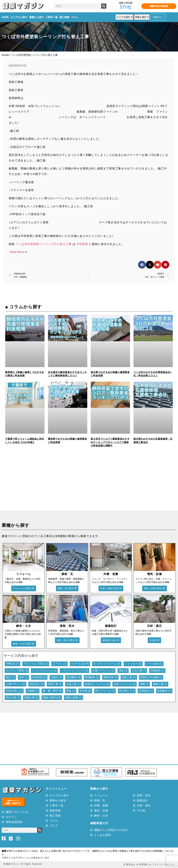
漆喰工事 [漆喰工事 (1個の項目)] (160, 684)
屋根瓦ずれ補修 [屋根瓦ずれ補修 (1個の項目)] (151, 677)
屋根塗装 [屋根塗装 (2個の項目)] (110, 677)
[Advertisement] (44, 485)
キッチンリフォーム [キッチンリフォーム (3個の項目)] (107, 664)
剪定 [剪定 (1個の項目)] (10, 677)
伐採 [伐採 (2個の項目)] (123, 671)
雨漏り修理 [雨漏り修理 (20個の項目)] (52, 698)
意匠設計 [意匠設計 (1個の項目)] (37, 684)
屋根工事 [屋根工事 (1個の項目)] (129, 677)
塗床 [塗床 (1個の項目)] (23, 677)
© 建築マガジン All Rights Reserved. (23, 864)
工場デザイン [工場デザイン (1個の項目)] (15, 684)
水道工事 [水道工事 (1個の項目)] (73, 684)
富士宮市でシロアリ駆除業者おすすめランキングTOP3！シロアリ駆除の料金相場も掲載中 (110, 442)
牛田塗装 (82, 244)
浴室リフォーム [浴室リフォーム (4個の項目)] (125, 684)
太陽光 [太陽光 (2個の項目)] (56, 677)
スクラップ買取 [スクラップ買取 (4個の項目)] (17, 671)
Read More (17, 252)
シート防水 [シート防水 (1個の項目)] (154, 664)
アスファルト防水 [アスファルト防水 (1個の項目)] (36, 664)
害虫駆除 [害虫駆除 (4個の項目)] (74, 677)
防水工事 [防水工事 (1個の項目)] (13, 698)
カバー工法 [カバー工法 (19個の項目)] (80, 664)
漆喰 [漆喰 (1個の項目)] (144, 684)
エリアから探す (19, 17)
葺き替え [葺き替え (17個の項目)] (127, 691)
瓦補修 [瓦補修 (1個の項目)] (33, 691)
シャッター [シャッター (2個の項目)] (133, 664)
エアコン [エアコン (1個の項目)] (59, 664)
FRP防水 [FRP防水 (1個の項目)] (13, 664)
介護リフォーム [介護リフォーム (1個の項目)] (103, 671)
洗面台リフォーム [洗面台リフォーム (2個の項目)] (97, 684)
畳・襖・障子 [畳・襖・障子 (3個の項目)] (52, 691)
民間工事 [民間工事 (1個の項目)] (55, 684)
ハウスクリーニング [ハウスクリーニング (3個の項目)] (74, 671)
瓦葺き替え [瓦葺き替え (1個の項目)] (14, 691)
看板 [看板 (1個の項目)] (71, 691)
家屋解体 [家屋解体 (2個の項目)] (92, 677)
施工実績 (64, 17)
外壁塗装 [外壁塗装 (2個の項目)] (39, 677)
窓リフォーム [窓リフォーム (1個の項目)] (105, 691)
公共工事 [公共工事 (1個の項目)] (139, 671)
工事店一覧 (52, 17)
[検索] (104, 6)
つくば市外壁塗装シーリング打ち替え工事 (44, 244)
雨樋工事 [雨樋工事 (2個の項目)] (31, 698)
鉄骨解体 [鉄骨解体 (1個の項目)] (164, 691)
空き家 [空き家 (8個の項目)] (85, 691)
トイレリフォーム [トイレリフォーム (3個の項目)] (44, 671)
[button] (142, 265)
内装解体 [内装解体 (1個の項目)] (157, 671)
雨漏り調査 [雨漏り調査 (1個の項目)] (73, 698)
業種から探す (37, 17)
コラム (75, 17)
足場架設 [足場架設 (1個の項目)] (146, 691)
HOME (5, 17)
